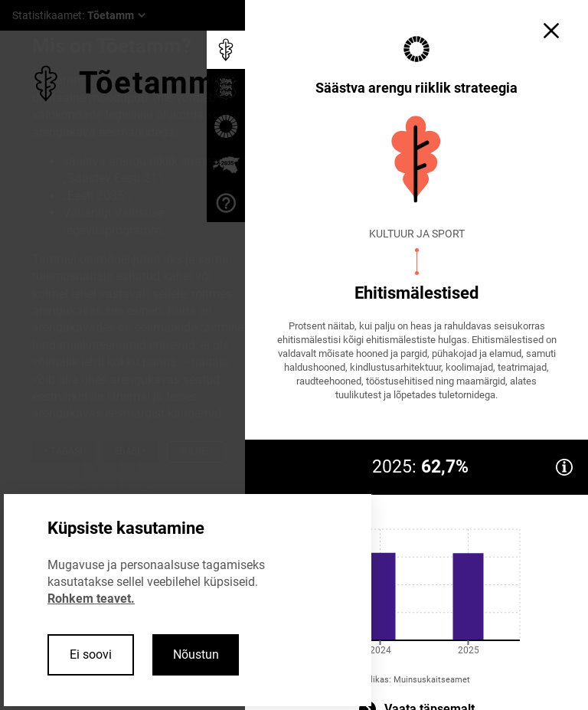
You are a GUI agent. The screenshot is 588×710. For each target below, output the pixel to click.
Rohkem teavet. (91, 599)
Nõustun (196, 654)
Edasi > (130, 451)
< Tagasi (63, 451)
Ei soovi (91, 654)
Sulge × (196, 451)
